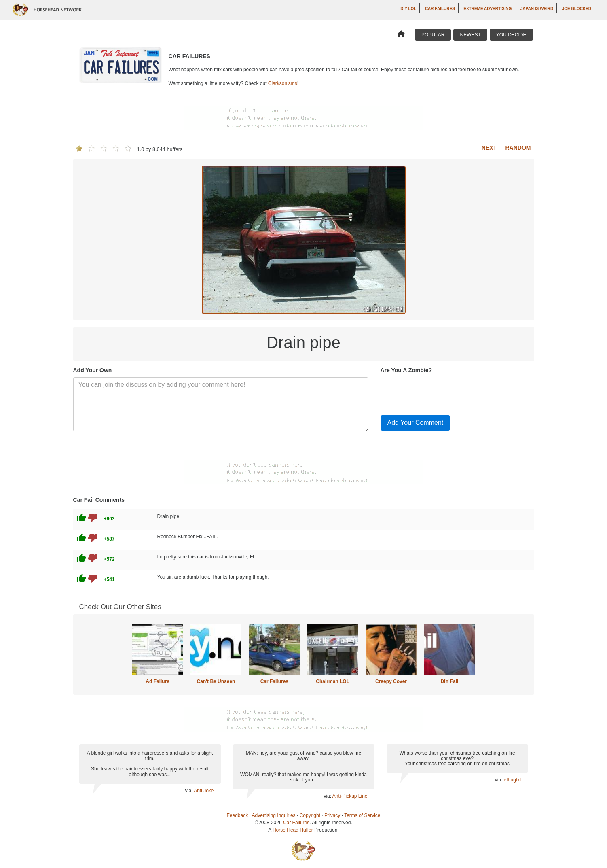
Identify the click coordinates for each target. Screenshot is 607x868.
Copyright (310, 815)
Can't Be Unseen (216, 681)
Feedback (238, 815)
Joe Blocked (577, 9)
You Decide (511, 35)
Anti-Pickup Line (350, 796)
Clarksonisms (283, 83)
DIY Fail (449, 681)
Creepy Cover (391, 681)
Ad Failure (158, 681)
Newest (470, 35)
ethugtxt (513, 780)
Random (518, 148)
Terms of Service (362, 815)
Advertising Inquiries (274, 815)
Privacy (332, 815)
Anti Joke (204, 791)
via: (189, 791)
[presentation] (442, 393)
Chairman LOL (333, 681)
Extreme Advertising (488, 9)
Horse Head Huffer (293, 830)
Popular (433, 35)
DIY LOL (408, 9)
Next (489, 148)
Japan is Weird (537, 9)
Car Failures (440, 9)
